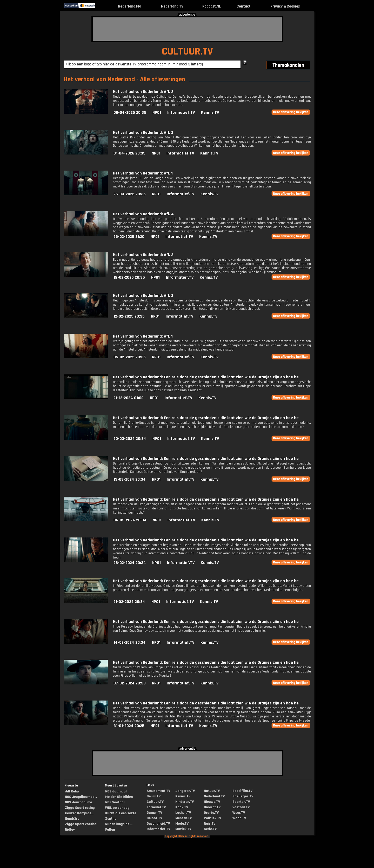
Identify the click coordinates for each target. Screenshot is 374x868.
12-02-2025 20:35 (129, 316)
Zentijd (111, 819)
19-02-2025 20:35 (129, 277)
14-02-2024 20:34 (130, 642)
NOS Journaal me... (80, 802)
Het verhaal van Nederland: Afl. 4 (143, 214)
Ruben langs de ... (119, 824)
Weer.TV (239, 813)
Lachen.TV (183, 813)
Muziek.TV (183, 829)
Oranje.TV (211, 813)
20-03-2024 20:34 (130, 439)
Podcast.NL (212, 6)
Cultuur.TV (155, 802)
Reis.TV (210, 824)
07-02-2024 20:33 (130, 683)
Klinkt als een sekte (121, 813)
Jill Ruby (72, 791)
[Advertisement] (187, 29)
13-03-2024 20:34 (130, 479)
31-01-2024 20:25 (129, 726)
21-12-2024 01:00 (129, 398)
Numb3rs (72, 819)
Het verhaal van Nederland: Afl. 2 (143, 133)
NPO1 (157, 113)
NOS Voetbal (115, 802)
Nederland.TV (172, 6)
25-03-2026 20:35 (130, 194)
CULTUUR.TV (187, 52)
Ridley (70, 830)
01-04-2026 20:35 (129, 153)
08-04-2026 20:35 (130, 113)
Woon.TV (239, 818)
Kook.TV (182, 807)
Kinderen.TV (185, 802)
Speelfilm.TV (242, 791)
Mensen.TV (183, 818)
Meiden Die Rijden (119, 797)
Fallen (110, 830)
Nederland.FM (129, 6)
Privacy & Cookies (285, 6)
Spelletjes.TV (243, 796)
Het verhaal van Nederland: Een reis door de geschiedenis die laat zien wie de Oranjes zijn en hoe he (206, 377)
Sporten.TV (241, 802)
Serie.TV (210, 829)
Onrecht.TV (212, 807)
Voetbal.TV (241, 807)
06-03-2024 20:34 (130, 520)
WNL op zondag (117, 808)
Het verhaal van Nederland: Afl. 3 (143, 92)
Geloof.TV (154, 818)
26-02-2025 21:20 (129, 237)
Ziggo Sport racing (80, 808)
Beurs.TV (154, 796)
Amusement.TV (158, 791)
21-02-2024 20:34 (129, 602)
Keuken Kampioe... (79, 813)
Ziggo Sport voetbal (81, 824)
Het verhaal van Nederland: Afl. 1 (143, 173)
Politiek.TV (212, 818)
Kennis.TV (210, 113)
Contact (244, 6)
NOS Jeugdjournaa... (81, 797)
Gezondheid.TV (158, 824)
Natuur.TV (212, 791)
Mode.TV (182, 824)
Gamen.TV (154, 813)
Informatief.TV (181, 113)
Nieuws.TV (212, 802)
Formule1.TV (156, 807)
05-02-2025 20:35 (130, 357)
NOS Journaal (116, 791)
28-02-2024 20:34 (130, 563)
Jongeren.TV (185, 791)
